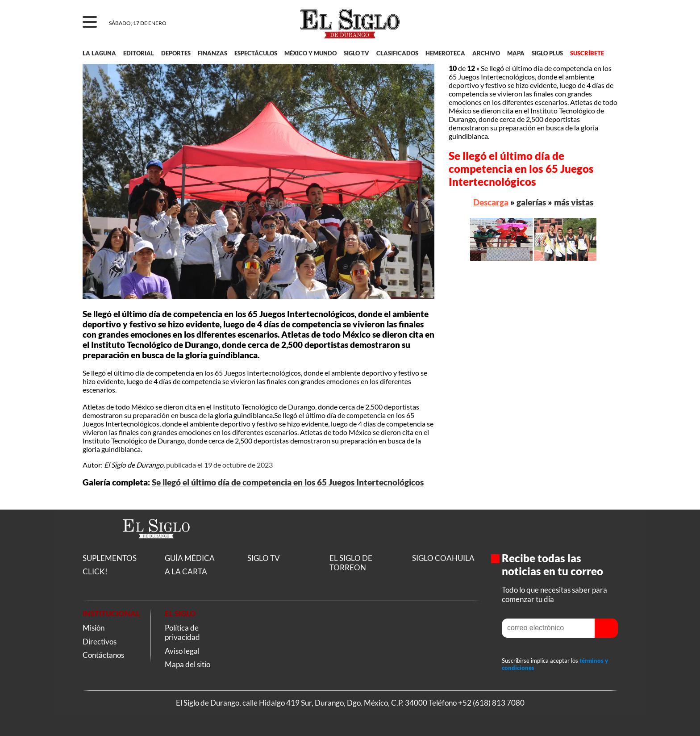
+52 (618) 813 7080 (491, 703)
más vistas (574, 202)
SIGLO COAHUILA (443, 558)
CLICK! (95, 571)
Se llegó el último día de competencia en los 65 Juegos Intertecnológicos (288, 482)
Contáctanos (103, 655)
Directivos (100, 642)
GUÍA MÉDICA (190, 558)
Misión (94, 628)
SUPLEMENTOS (110, 558)
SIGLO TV (356, 53)
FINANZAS (212, 53)
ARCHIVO (486, 53)
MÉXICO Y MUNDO (310, 53)
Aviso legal (182, 651)
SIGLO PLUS (547, 53)
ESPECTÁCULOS (256, 53)
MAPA (516, 53)
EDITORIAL (139, 53)
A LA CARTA (186, 571)
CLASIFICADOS (397, 53)
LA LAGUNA (99, 53)
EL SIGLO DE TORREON (351, 563)
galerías (531, 202)
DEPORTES (176, 53)
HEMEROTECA (445, 53)
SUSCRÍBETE (587, 53)
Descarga (491, 202)
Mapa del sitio (187, 664)
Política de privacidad (182, 632)
